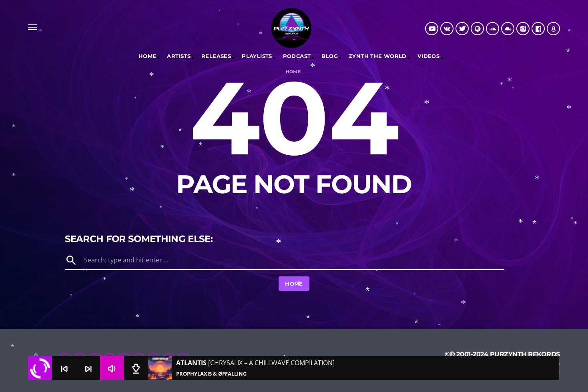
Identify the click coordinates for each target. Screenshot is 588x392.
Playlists (257, 56)
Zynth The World (378, 56)
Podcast (297, 56)
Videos (428, 56)
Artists (179, 56)
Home (148, 56)
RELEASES (216, 56)
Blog (330, 56)
